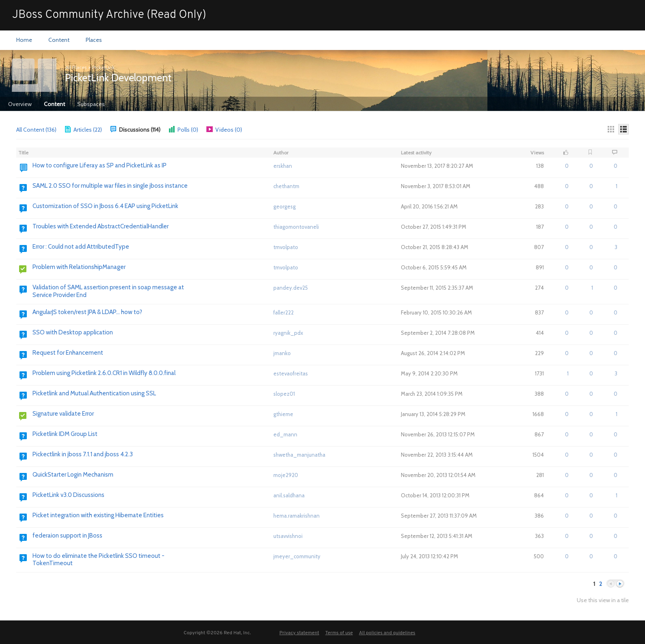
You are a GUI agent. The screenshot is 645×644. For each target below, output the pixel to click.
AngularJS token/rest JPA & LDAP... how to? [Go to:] (87, 312)
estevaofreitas (291, 373)
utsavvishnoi (288, 536)
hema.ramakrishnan (297, 516)
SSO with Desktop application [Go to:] (73, 332)
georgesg (285, 206)
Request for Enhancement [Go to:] (68, 353)
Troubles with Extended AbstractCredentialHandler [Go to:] (101, 226)
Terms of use (339, 633)
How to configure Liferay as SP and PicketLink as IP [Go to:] (100, 165)
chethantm (286, 186)
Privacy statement (299, 633)
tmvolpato (286, 247)
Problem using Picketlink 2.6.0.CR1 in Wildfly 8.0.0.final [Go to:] (104, 373)
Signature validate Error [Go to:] (63, 414)
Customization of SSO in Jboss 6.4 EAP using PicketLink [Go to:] (105, 206)
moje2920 (286, 475)
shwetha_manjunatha (299, 455)
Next (620, 584)
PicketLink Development (118, 78)
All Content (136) (36, 130)
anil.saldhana (289, 495)
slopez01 (284, 394)
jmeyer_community (297, 556)
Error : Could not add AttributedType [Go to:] (81, 247)
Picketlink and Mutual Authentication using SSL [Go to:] (94, 393)
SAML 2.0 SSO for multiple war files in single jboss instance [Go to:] (110, 186)
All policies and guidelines (387, 633)
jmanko (282, 353)
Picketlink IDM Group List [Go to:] (65, 434)
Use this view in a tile (603, 600)
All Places (76, 67)
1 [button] (592, 288)
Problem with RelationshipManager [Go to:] (79, 267)
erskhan (283, 166)
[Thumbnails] (611, 129)
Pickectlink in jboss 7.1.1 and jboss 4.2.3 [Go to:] (83, 454)
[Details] (623, 129)
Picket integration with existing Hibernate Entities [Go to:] (98, 515)
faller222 (284, 312)
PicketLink (103, 67)
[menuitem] (24, 40)
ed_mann (285, 434)
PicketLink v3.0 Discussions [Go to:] (68, 495)
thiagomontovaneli (296, 227)
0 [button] (567, 166)
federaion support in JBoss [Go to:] (67, 536)
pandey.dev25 (291, 288)
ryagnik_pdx (288, 333)
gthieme (283, 414)
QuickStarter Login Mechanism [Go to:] (73, 475)
